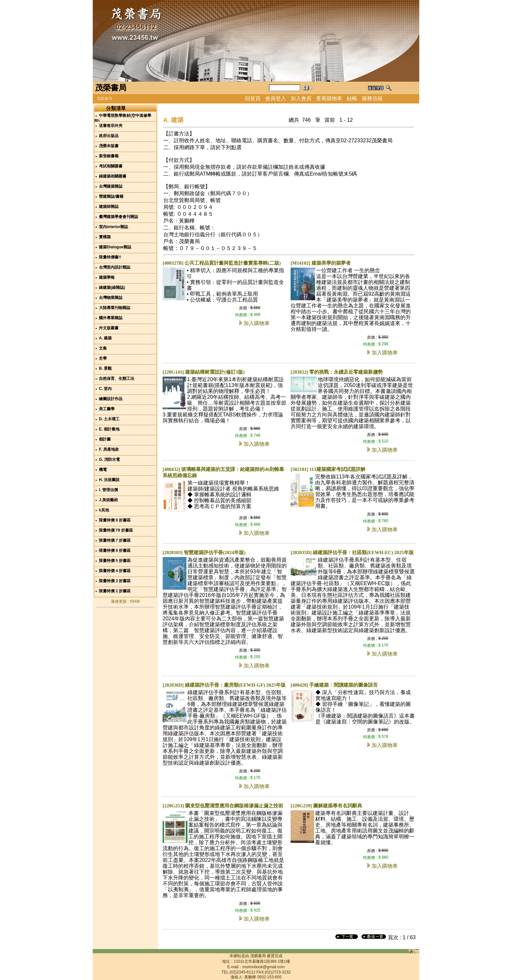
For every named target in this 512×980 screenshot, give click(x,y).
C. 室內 (105, 389)
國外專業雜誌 (111, 318)
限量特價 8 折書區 (115, 520)
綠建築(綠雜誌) (112, 288)
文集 (103, 348)
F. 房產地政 (109, 449)
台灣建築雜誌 (111, 186)
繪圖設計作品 (111, 399)
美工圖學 (107, 409)
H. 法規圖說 (109, 480)
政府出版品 (109, 136)
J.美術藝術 (108, 500)
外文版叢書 (109, 328)
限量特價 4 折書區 (115, 571)
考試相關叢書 (111, 166)
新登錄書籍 (109, 156)
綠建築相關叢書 (113, 176)
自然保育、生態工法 (117, 379)
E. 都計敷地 (109, 429)
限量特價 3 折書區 (115, 581)
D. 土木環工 (109, 419)
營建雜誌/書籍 (111, 196)
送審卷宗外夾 (111, 126)
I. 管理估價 (108, 490)
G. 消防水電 (109, 459)
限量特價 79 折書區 (116, 530)
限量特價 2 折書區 (115, 591)
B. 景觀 (105, 368)
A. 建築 (105, 338)
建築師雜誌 (109, 207)
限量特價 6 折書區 (115, 551)
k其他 (104, 510)
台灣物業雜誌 (111, 298)
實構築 (105, 237)
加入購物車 (257, 323)
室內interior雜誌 (113, 227)
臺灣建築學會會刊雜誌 (119, 217)
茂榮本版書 (109, 146)
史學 (103, 358)
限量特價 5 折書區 (115, 561)
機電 (103, 470)
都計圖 (105, 439)
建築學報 (107, 277)
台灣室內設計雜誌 (115, 267)
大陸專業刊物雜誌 (115, 308)
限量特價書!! (110, 257)
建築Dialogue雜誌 (115, 247)
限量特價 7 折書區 (115, 540)
